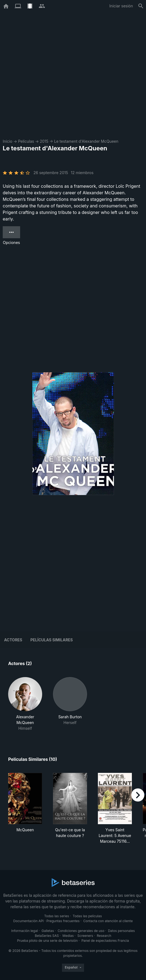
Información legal (24, 931)
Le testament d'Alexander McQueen (86, 141)
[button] (25, 704)
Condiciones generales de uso (81, 931)
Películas (26, 141)
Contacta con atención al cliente (108, 921)
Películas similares (52, 640)
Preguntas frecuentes (63, 921)
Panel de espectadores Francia (105, 941)
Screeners (85, 936)
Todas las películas (87, 916)
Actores (13, 640)
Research (104, 936)
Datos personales (121, 931)
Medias (68, 936)
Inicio (7, 141)
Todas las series (56, 916)
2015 (44, 141)
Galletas (48, 931)
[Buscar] (141, 6)
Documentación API (29, 921)
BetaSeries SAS (47, 936)
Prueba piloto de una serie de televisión (47, 941)
